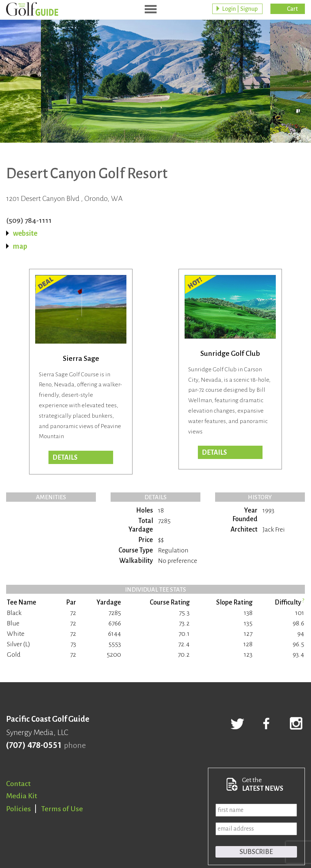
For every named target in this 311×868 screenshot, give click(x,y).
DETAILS (65, 458)
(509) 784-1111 (29, 220)
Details (214, 453)
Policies (18, 809)
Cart (292, 9)
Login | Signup (240, 9)
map (20, 246)
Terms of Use (62, 809)
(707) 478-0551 (34, 745)
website (25, 233)
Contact (18, 784)
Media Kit (22, 796)
